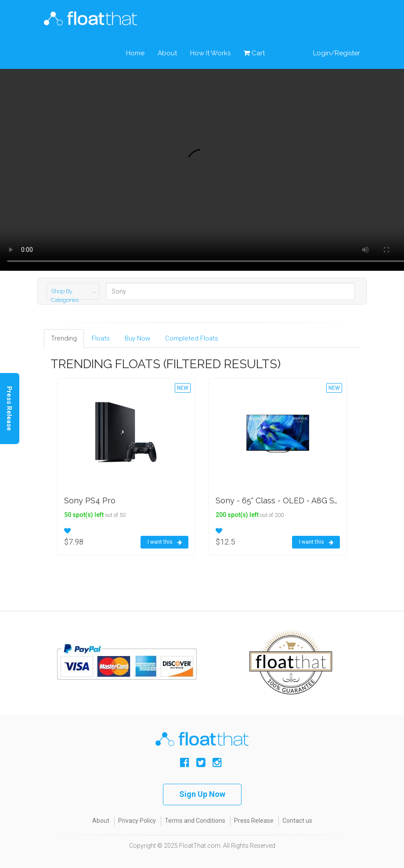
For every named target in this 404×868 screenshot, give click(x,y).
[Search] (230, 291)
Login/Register (337, 53)
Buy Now (137, 338)
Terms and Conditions (195, 821)
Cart (259, 53)
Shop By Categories (65, 296)
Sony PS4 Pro (90, 500)
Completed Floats (192, 338)
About (167, 53)
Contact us (297, 821)
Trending (64, 338)
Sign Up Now (202, 794)
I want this (165, 542)
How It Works (210, 53)
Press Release (254, 821)
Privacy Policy (137, 821)
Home (135, 53)
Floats (101, 338)
